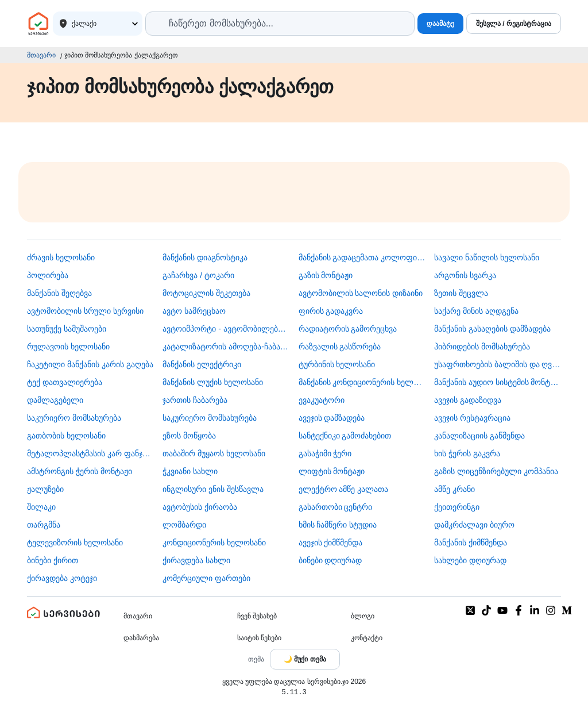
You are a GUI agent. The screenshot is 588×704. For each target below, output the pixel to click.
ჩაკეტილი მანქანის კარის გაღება (90, 364)
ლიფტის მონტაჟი (332, 471)
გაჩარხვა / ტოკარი (198, 275)
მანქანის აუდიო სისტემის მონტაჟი (498, 382)
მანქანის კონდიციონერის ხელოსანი (362, 382)
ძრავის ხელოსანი (61, 257)
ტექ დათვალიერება (65, 382)
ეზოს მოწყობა (189, 436)
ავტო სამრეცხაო (194, 311)
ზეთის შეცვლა (461, 293)
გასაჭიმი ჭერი (325, 453)
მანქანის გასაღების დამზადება (492, 329)
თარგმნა (44, 525)
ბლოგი (363, 616)
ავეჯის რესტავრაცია (472, 418)
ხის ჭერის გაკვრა (467, 453)
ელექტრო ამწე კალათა (344, 489)
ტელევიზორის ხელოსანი (75, 543)
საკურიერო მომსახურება (74, 418)
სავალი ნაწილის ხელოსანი (487, 257)
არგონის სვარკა (465, 275)
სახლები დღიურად (470, 560)
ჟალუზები (45, 489)
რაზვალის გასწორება (340, 347)
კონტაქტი (367, 638)
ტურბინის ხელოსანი (337, 364)
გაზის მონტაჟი (326, 275)
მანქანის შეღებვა (59, 293)
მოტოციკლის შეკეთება (206, 293)
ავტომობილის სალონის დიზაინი (361, 293)
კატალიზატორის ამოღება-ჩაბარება (226, 347)
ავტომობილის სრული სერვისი (85, 311)
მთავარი (41, 55)
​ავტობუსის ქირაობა (200, 507)
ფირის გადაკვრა (331, 311)
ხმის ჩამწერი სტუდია (338, 525)
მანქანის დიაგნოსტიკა (205, 257)
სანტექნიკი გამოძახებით (345, 436)
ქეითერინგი (457, 507)
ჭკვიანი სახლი (190, 471)
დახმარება (141, 638)
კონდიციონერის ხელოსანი (214, 543)
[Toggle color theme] (305, 659)
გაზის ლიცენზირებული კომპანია (496, 471)
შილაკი (41, 507)
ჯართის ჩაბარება (195, 400)
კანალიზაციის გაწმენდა (479, 436)
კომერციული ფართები (206, 578)
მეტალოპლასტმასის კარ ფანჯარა (90, 453)
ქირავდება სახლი (196, 560)
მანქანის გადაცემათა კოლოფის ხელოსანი (362, 257)
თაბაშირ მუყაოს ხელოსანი (214, 453)
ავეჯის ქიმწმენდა (331, 543)
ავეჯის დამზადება (332, 418)
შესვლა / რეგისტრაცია (514, 24)
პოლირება (48, 275)
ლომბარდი (184, 525)
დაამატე (440, 24)
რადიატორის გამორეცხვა (348, 329)
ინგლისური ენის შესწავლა (213, 489)
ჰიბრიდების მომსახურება (482, 347)
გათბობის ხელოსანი (66, 436)
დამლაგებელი (55, 400)
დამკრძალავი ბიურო (474, 525)
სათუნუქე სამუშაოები (67, 329)
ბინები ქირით (53, 560)
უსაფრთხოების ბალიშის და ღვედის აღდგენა (498, 364)
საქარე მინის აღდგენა (476, 311)
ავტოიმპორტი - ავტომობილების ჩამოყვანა (226, 329)
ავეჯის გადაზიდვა (468, 400)
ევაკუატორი (322, 400)
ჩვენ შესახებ (257, 616)
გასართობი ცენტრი (336, 507)
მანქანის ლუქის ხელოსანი (213, 382)
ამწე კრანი (454, 489)
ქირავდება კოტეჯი (62, 578)
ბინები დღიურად (330, 560)
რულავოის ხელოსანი (68, 347)
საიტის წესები (259, 638)
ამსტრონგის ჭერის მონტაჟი (80, 471)
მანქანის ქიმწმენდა (471, 543)
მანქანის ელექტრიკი (202, 364)
